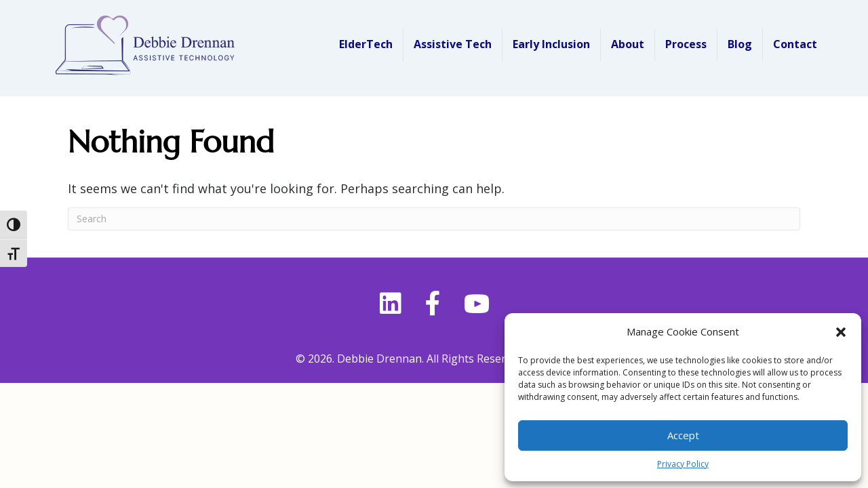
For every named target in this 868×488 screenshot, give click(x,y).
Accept (683, 435)
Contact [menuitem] (795, 44)
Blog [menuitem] (740, 44)
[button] (841, 332)
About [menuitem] (628, 44)
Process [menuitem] (686, 44)
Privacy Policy (683, 464)
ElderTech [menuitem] (366, 44)
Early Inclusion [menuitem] (551, 44)
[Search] (434, 219)
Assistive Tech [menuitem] (453, 44)
